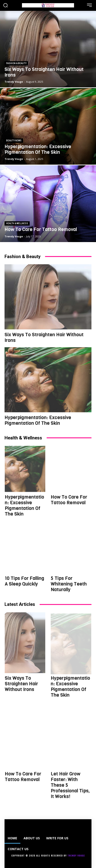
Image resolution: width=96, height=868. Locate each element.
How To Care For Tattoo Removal (69, 500)
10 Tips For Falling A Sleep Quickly (24, 581)
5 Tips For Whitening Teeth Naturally (69, 584)
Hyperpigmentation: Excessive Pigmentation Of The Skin (38, 420)
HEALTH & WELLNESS (17, 223)
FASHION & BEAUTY (16, 63)
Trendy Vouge (76, 855)
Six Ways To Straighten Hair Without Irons (44, 337)
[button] (5, 6)
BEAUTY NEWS (14, 141)
